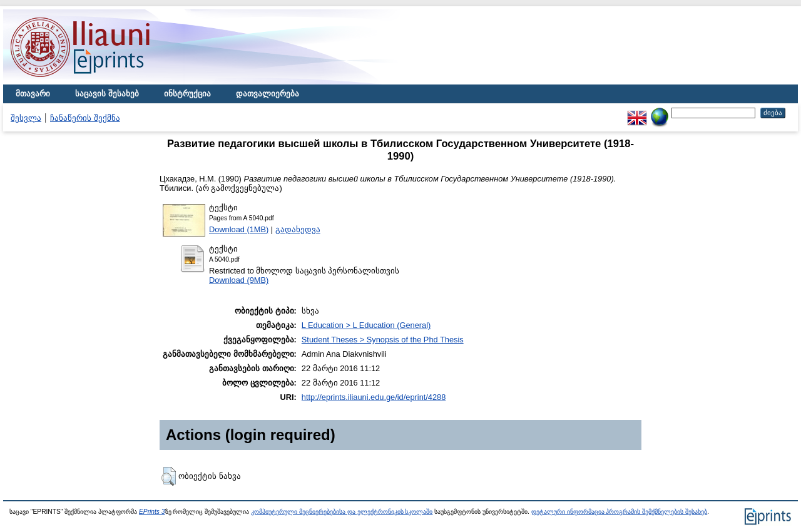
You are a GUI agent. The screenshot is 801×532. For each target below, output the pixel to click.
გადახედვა (298, 229)
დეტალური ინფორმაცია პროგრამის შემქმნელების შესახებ (619, 512)
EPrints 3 (152, 512)
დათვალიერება (268, 94)
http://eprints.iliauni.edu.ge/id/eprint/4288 (374, 397)
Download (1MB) (239, 229)
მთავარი (33, 94)
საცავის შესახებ (107, 94)
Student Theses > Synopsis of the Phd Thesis (383, 340)
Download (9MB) (239, 280)
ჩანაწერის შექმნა (85, 118)
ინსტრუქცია (187, 94)
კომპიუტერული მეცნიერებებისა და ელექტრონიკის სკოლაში (342, 512)
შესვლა (26, 118)
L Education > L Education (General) (366, 325)
